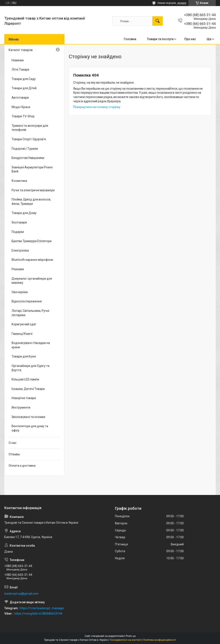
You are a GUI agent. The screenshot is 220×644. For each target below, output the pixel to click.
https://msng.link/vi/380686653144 (38, 614)
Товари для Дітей (24, 88)
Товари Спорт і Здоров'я (29, 139)
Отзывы (14, 454)
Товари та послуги (160, 39)
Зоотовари (19, 222)
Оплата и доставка (22, 466)
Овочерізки (20, 292)
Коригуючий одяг (24, 324)
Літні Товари (20, 69)
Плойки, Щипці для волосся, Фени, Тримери (31, 202)
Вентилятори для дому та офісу (30, 428)
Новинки (18, 60)
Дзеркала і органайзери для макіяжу (32, 281)
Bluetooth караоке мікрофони (32, 260)
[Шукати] (157, 21)
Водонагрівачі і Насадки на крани (31, 345)
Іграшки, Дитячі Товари (28, 389)
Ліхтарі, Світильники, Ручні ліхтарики (30, 313)
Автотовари (20, 98)
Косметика (19, 181)
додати (182, 3)
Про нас (190, 39)
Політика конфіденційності (160, 640)
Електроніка (20, 250)
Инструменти (21, 407)
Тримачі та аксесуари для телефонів (30, 128)
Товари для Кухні (24, 356)
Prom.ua (131, 636)
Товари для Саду (24, 79)
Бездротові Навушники (28, 158)
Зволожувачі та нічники (28, 417)
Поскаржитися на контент (125, 640)
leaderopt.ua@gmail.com (21, 594)
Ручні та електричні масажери (33, 190)
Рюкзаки (18, 269)
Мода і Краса (21, 107)
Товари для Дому (24, 213)
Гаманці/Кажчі (22, 334)
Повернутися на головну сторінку (97, 107)
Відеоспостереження (27, 301)
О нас (12, 443)
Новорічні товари (24, 398)
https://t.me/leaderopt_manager (42, 608)
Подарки (18, 232)
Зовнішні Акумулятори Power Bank (32, 169)
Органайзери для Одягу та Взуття (31, 368)
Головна (130, 39)
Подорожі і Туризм (25, 149)
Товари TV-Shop (23, 116)
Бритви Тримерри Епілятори (32, 241)
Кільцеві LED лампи (25, 379)
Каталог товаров (21, 50)
